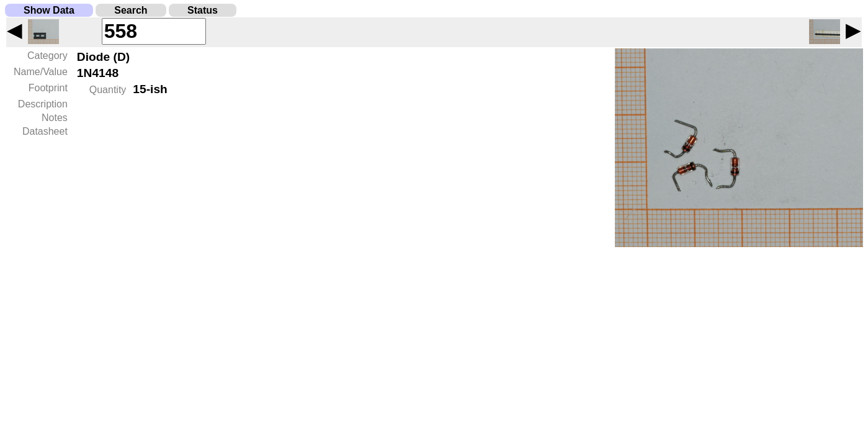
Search (131, 10)
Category (47, 56)
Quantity (108, 90)
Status (203, 10)
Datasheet (45, 131)
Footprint (48, 88)
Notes (55, 118)
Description (43, 104)
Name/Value (41, 72)
